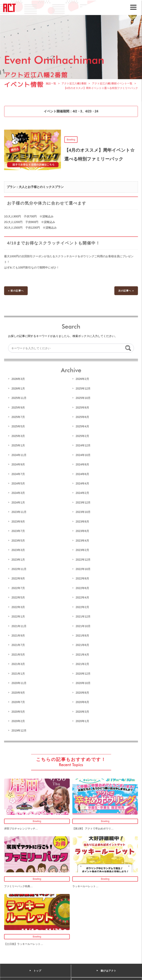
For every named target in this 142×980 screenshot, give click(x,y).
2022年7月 (19, 587)
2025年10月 (83, 399)
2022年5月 (19, 597)
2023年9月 (19, 521)
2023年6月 (82, 531)
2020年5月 (19, 710)
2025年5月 (19, 427)
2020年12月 (83, 672)
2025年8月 (82, 409)
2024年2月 (82, 493)
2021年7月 (19, 644)
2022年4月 (82, 597)
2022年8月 (82, 578)
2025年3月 (19, 437)
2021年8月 (82, 635)
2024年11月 (19, 456)
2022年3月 (19, 606)
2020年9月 (19, 691)
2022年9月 (19, 578)
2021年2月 (82, 663)
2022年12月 (83, 559)
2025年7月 (19, 418)
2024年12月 (83, 446)
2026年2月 (82, 380)
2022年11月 (19, 569)
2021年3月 (19, 663)
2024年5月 (19, 484)
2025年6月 (82, 418)
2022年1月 (19, 616)
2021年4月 (82, 653)
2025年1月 (19, 446)
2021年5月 (19, 653)
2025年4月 (82, 427)
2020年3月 (82, 710)
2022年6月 (82, 587)
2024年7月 (19, 475)
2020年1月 (82, 719)
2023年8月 (82, 521)
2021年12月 (83, 616)
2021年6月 (82, 644)
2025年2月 (82, 437)
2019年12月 (19, 729)
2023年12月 (83, 503)
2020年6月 (82, 701)
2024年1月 (19, 503)
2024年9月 (19, 465)
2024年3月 (19, 493)
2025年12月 (83, 390)
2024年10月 (83, 456)
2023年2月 (82, 550)
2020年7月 (19, 701)
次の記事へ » (126, 293)
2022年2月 (82, 606)
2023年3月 (19, 550)
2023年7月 (19, 531)
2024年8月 (82, 465)
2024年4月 (82, 484)
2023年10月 (83, 512)
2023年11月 (19, 512)
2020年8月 (82, 691)
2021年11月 (19, 625)
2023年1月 (19, 559)
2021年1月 (19, 672)
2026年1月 (19, 390)
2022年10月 (83, 569)
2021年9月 (19, 635)
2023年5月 (19, 540)
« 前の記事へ (16, 293)
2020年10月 (83, 682)
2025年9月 (19, 409)
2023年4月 (82, 540)
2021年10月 (83, 625)
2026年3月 (19, 380)
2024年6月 (82, 475)
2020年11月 (19, 682)
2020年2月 (19, 719)
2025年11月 (19, 399)
